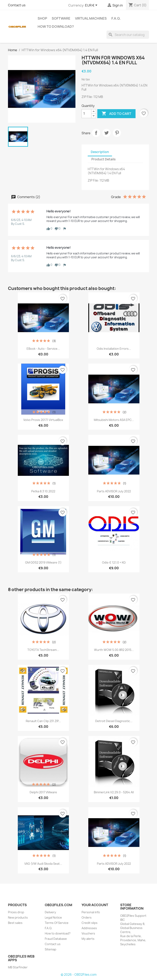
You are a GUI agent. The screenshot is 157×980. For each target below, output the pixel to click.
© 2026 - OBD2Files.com (79, 975)
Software (61, 18)
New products (18, 917)
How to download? (56, 27)
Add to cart (116, 114)
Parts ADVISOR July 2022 (114, 491)
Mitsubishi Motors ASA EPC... (114, 420)
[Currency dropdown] (92, 6)
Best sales (15, 923)
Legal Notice (53, 917)
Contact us (17, 5)
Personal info (91, 912)
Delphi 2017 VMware (43, 792)
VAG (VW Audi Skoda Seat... (43, 864)
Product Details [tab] (103, 159)
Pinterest (117, 133)
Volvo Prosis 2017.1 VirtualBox (43, 420)
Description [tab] (100, 152)
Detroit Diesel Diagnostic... (114, 721)
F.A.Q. (116, 18)
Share (96, 133)
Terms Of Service (57, 923)
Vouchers (88, 933)
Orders (87, 917)
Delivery (50, 912)
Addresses (89, 928)
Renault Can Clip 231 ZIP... (43, 721)
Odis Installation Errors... (114, 349)
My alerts (88, 939)
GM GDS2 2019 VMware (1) (43, 562)
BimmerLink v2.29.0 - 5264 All (114, 792)
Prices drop (16, 912)
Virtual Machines (91, 18)
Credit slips (90, 923)
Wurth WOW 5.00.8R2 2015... (114, 650)
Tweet (107, 133)
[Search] (128, 35)
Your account (95, 905)
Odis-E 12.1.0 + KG (114, 562)
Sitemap (50, 949)
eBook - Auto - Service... (43, 349)
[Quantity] (86, 114)
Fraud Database (56, 939)
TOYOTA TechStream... (43, 650)
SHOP (42, 18)
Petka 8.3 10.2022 (43, 491)
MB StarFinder (18, 967)
